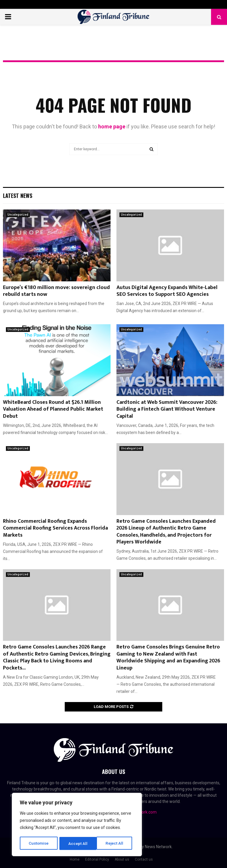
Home (75, 859)
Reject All (78, 843)
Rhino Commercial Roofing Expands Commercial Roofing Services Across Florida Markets (55, 528)
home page (112, 126)
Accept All (116, 843)
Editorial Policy (97, 859)
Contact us (144, 859)
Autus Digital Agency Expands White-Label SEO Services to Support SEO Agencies (167, 291)
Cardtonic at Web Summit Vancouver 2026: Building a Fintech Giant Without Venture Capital (167, 409)
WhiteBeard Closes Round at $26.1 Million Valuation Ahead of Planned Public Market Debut (53, 409)
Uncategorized (18, 215)
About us (122, 859)
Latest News (18, 196)
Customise (39, 843)
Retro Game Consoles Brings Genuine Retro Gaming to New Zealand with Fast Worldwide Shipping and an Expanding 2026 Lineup (168, 657)
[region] (77, 825)
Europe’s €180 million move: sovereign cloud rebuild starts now (56, 291)
